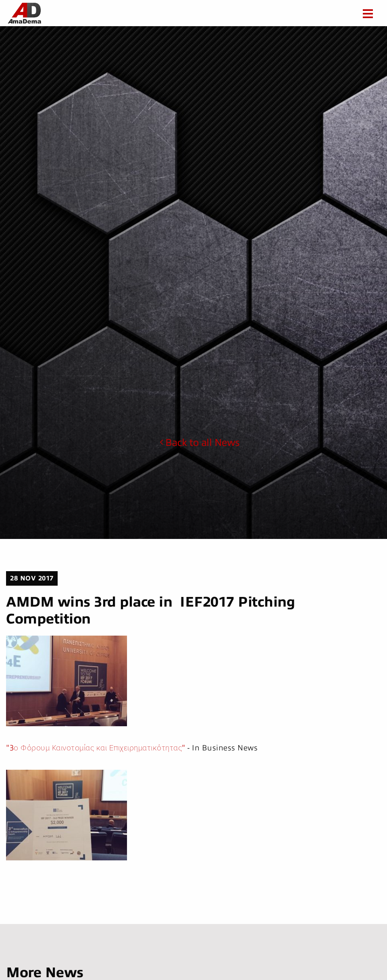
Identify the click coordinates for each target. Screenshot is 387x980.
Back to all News (200, 443)
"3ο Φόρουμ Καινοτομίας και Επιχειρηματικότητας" (96, 748)
